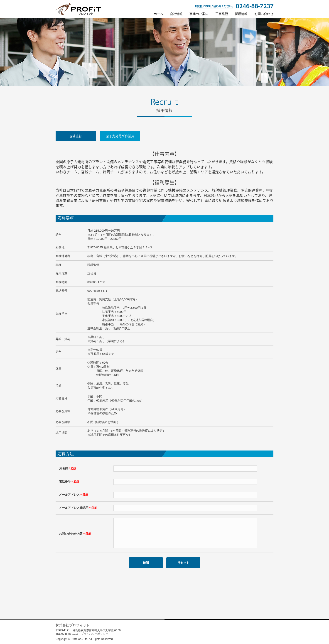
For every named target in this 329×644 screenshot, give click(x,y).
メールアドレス (73, 495)
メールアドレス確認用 (78, 508)
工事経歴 (222, 14)
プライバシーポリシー (95, 634)
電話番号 (69, 481)
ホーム (158, 14)
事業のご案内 (199, 14)
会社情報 (176, 14)
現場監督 (76, 136)
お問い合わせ (264, 14)
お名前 (68, 468)
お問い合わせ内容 (75, 536)
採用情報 (241, 14)
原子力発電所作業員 (120, 136)
